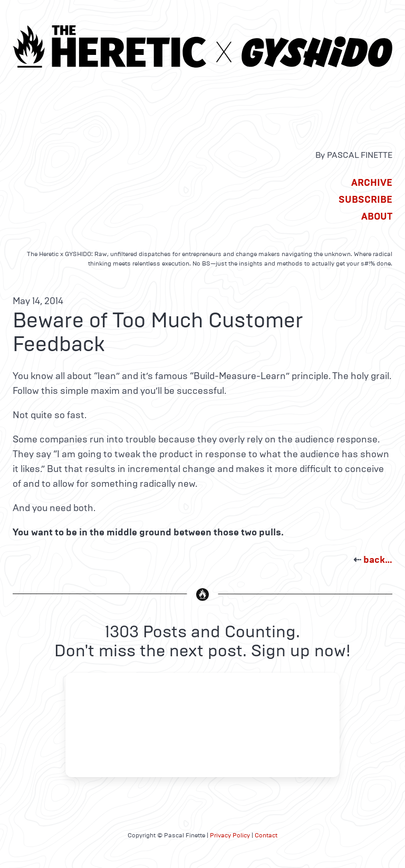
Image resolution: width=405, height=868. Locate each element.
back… (378, 560)
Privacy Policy (230, 835)
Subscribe (365, 200)
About (377, 216)
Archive (372, 183)
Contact (266, 835)
